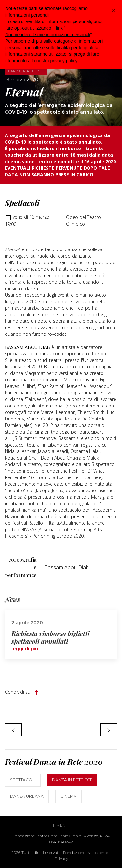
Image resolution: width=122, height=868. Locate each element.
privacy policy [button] (64, 61)
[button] (114, 10)
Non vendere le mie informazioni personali (48, 35)
